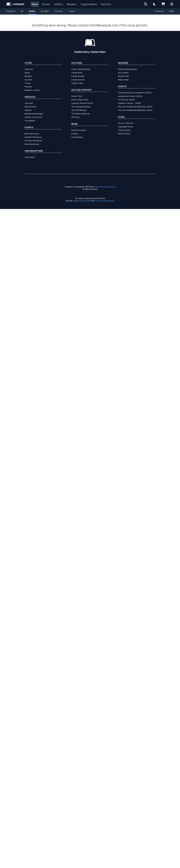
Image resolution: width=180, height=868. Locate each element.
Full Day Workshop (33, 800)
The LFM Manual (79, 769)
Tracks (72, 11)
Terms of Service (126, 782)
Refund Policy (124, 793)
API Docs (75, 776)
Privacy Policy (124, 789)
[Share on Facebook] (33, 234)
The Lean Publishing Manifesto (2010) (135, 769)
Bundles (45, 11)
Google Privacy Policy (82, 860)
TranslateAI (30, 780)
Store (35, 4)
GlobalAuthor (31, 766)
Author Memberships (81, 728)
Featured (11, 11)
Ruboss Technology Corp (105, 846)
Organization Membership (119, 109)
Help (171, 11)
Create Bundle (78, 735)
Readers (72, 4)
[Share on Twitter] (28, 234)
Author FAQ (77, 755)
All (22, 11)
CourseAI (29, 762)
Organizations (89, 4)
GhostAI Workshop (33, 796)
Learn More (30, 816)
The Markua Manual (80, 773)
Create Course (78, 739)
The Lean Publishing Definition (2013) (135, 766)
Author (105, 136)
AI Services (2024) (127, 759)
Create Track (77, 742)
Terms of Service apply (104, 860)
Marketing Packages (34, 773)
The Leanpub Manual (81, 766)
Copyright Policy (126, 786)
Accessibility (77, 796)
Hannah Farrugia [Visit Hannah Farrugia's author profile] (46, 114)
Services (106, 4)
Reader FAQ (123, 735)
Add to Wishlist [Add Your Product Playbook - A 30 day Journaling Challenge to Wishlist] (105, 97)
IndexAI (28, 769)
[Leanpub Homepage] (15, 4)
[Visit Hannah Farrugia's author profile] (129, 297)
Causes (75, 793)
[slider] (122, 56)
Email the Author (101, 233)
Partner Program (79, 789)
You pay (88, 76)
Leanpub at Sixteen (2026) (130, 755)
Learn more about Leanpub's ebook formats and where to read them (90, 610)
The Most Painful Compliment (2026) (135, 752)
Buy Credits (123, 732)
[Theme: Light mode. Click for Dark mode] (154, 4)
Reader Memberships (128, 728)
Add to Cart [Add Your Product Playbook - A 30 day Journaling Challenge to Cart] (105, 90)
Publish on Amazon (33, 776)
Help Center (123, 739)
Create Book (77, 732)
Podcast (159, 11)
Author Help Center (80, 759)
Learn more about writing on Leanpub (90, 541)
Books (32, 11)
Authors (58, 4)
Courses (59, 11)
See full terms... (90, 476)
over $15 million (82, 533)
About (75, 136)
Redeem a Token (32, 749)
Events (46, 4)
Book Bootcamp (32, 803)
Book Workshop (32, 793)
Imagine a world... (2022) (130, 762)
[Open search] (146, 4)
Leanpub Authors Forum (82, 762)
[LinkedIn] (34, 318)
